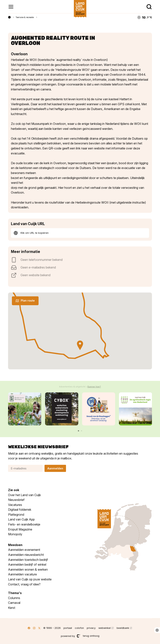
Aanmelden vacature (22, 574)
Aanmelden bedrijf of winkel (27, 564)
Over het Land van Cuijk (24, 495)
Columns (14, 598)
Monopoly (15, 534)
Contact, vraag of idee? (24, 584)
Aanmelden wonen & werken (28, 569)
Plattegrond (16, 515)
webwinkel (105, 628)
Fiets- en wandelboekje (24, 524)
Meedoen (15, 545)
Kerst (12, 608)
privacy (91, 628)
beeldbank (123, 628)
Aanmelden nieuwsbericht (26, 555)
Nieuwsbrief (16, 500)
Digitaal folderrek (20, 510)
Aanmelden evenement (24, 550)
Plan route (25, 300)
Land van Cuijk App (21, 519)
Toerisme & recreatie (25, 17)
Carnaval (14, 603)
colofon (79, 628)
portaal (68, 628)
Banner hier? (94, 387)
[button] (78, 431)
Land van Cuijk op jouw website (30, 579)
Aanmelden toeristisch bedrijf (28, 560)
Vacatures (15, 505)
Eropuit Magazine (20, 529)
